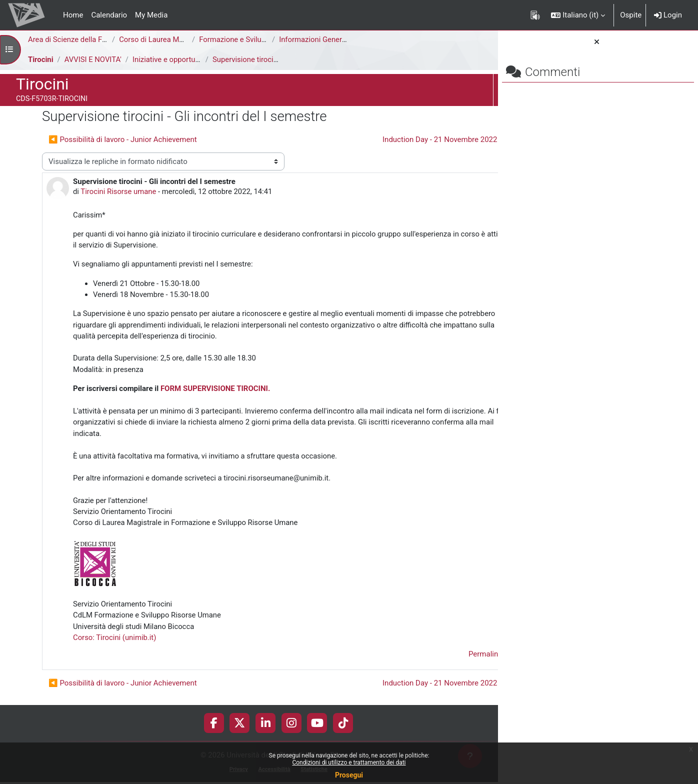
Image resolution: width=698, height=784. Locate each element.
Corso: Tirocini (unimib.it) (115, 640)
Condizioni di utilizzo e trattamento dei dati (349, 762)
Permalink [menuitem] (426, 657)
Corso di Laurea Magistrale (164, 39)
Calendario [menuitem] (109, 15)
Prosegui (349, 775)
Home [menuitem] (73, 15)
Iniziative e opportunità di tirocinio (190, 59)
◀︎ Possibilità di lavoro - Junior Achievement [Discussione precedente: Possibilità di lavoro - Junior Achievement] (123, 139)
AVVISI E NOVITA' (93, 59)
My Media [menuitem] (151, 15)
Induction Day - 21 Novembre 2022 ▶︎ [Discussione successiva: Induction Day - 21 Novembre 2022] (386, 139)
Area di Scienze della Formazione (83, 39)
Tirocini (41, 59)
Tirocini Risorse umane (119, 192)
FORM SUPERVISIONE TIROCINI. (215, 390)
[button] (578, 15)
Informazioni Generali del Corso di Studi (345, 39)
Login (668, 15)
